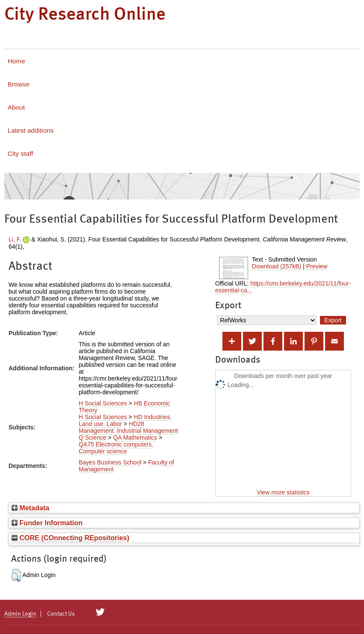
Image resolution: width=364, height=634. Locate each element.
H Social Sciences (103, 403)
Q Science (93, 438)
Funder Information (47, 523)
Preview (317, 266)
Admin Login (20, 614)
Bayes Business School (110, 462)
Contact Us (61, 614)
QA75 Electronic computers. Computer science (116, 448)
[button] (16, 575)
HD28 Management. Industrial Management (128, 427)
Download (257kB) (277, 266)
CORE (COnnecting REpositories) (70, 538)
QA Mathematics (135, 438)
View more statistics (283, 492)
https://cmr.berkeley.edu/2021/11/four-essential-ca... (283, 287)
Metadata (30, 508)
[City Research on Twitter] (100, 612)
